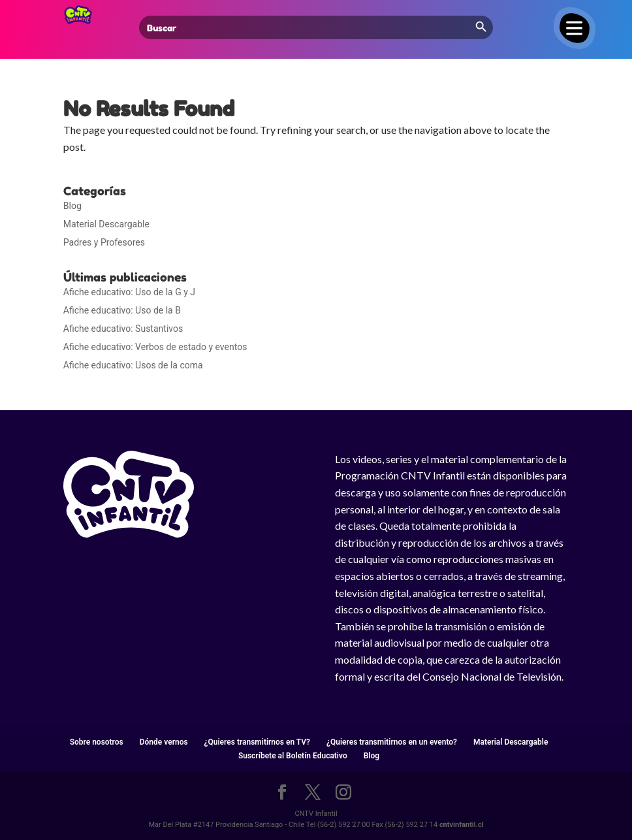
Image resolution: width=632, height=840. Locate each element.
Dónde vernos (164, 742)
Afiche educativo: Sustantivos (123, 329)
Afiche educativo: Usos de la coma (133, 365)
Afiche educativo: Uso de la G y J (129, 292)
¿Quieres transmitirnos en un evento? (392, 742)
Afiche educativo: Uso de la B (122, 310)
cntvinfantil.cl (462, 825)
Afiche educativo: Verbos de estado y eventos (155, 347)
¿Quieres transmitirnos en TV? (257, 742)
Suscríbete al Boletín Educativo (293, 756)
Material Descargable (106, 224)
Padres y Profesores (104, 242)
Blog (72, 206)
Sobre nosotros (97, 742)
